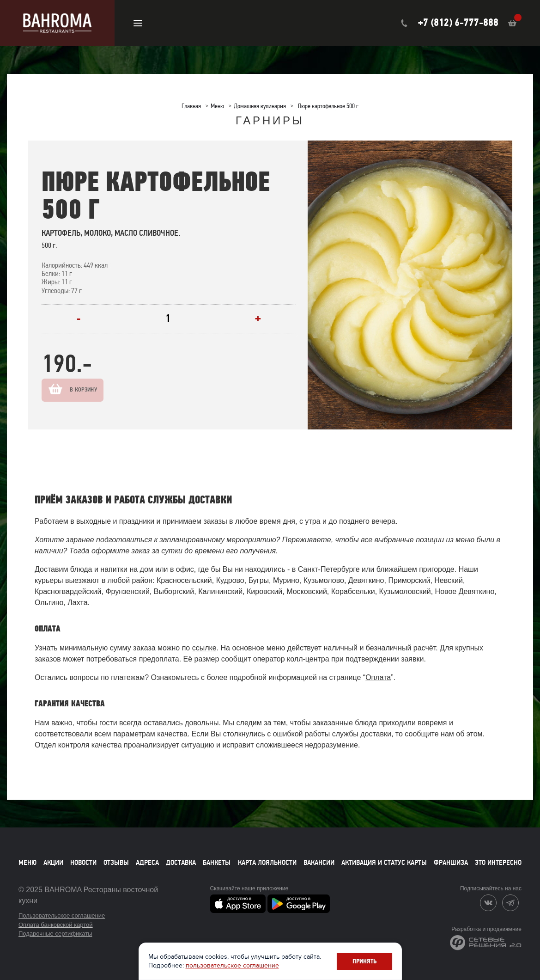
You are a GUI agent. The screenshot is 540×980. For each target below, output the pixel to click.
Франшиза (451, 863)
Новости (83, 863)
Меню (27, 863)
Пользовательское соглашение (62, 916)
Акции (53, 863)
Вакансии (319, 863)
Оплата (378, 677)
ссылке (204, 648)
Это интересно (498, 863)
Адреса (147, 863)
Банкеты (217, 863)
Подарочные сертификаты (55, 934)
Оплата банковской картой (56, 925)
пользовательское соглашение (232, 965)
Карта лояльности (267, 863)
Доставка (181, 863)
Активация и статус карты (384, 863)
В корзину (93, 390)
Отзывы (116, 863)
